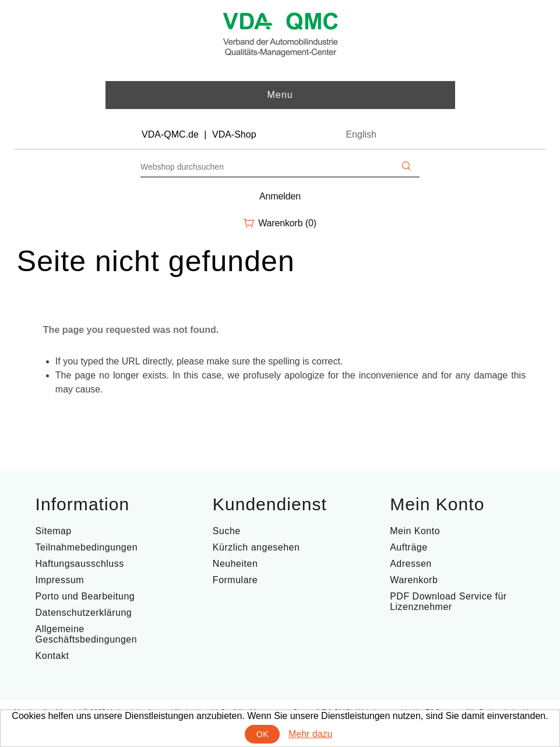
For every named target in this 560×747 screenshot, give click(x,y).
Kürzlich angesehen (256, 547)
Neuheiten (235, 564)
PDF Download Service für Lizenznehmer (448, 602)
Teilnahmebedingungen (87, 547)
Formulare (235, 580)
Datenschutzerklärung (84, 613)
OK (263, 734)
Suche (227, 531)
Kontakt (52, 656)
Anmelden (280, 196)
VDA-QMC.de (170, 134)
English (361, 134)
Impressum (60, 580)
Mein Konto (415, 531)
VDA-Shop (234, 134)
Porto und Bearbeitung (85, 596)
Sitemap (54, 531)
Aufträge (408, 547)
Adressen (411, 564)
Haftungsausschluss (80, 564)
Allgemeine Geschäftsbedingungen (87, 634)
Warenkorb (414, 580)
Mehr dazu (311, 734)
